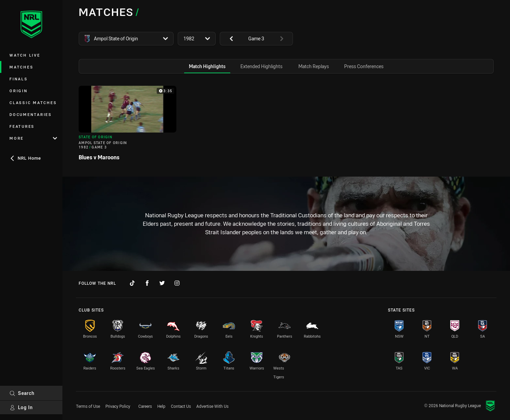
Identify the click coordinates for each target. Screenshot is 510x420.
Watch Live (25, 55)
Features (22, 126)
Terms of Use (88, 406)
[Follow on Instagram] (177, 283)
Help (161, 406)
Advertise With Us (212, 406)
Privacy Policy (118, 406)
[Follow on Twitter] (162, 283)
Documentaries (31, 114)
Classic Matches (33, 103)
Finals (19, 79)
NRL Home (25, 158)
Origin (19, 91)
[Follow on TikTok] (132, 283)
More (33, 138)
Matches (21, 67)
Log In (21, 407)
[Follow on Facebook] (147, 283)
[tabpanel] (286, 126)
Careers (145, 406)
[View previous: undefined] (228, 39)
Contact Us (181, 406)
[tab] (207, 66)
